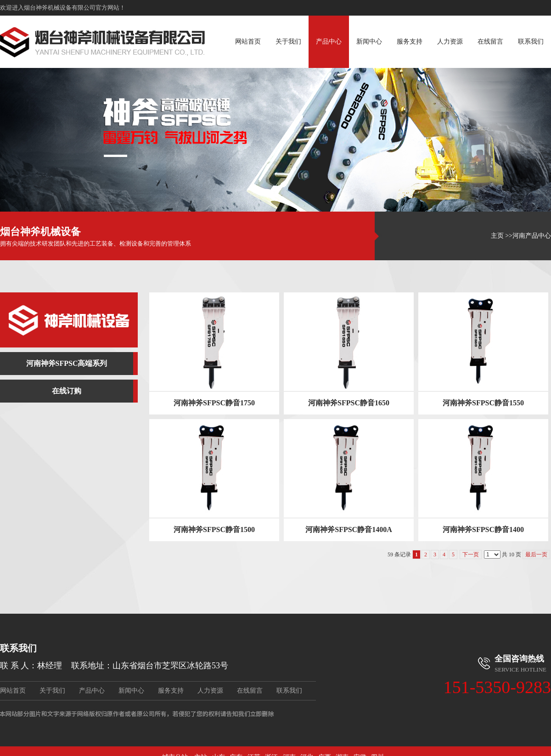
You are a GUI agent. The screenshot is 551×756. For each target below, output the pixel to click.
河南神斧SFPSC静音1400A (349, 529)
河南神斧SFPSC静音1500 (214, 529)
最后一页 (536, 554)
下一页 (471, 554)
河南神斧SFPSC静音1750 (214, 403)
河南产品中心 (532, 236)
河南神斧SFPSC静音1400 (483, 529)
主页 (497, 236)
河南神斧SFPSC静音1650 (349, 403)
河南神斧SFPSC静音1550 (483, 403)
